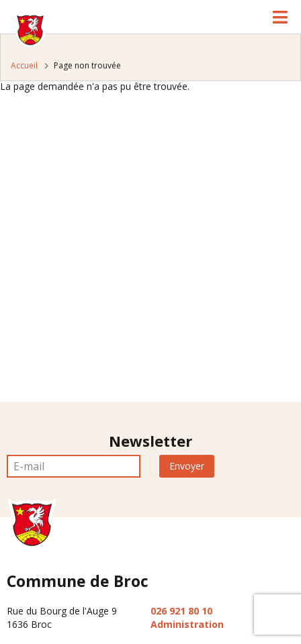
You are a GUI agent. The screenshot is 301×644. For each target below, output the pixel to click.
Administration (187, 624)
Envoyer (187, 466)
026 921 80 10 (181, 611)
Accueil (24, 65)
